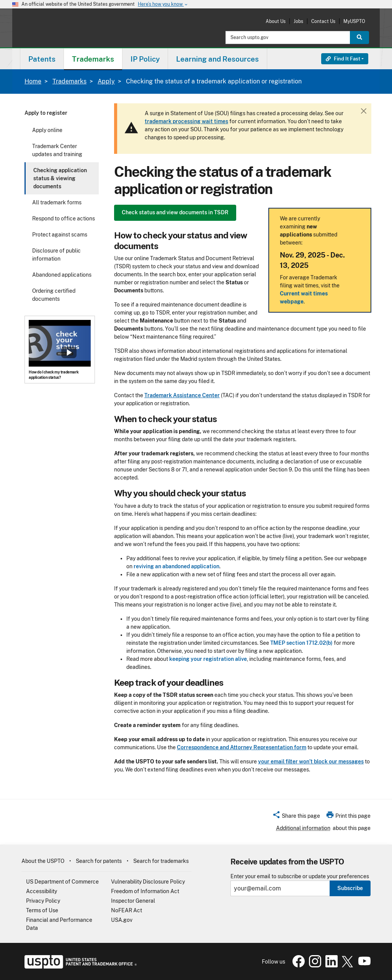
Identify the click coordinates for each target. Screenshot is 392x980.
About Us (276, 21)
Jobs (298, 21)
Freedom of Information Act (145, 891)
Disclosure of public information (56, 255)
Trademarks (69, 81)
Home (33, 81)
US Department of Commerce (62, 882)
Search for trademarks (161, 861)
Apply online (47, 130)
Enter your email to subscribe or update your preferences (300, 876)
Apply (106, 81)
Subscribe (350, 888)
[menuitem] (42, 59)
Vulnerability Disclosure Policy (148, 882)
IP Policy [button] (145, 59)
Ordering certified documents (54, 295)
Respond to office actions (64, 219)
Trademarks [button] (93, 59)
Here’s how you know (163, 4)
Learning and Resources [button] (217, 59)
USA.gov (122, 920)
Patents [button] (42, 59)
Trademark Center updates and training (57, 150)
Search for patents (99, 861)
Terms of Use (42, 910)
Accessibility (42, 891)
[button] (296, 817)
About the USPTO (43, 861)
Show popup (69, 352)
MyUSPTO (354, 21)
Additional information (303, 828)
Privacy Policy (43, 901)
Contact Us (323, 21)
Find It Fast (343, 59)
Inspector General (133, 901)
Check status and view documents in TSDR (175, 212)
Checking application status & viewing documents (60, 178)
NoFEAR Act (127, 910)
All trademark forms (57, 202)
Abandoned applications (62, 275)
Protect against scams (60, 235)
